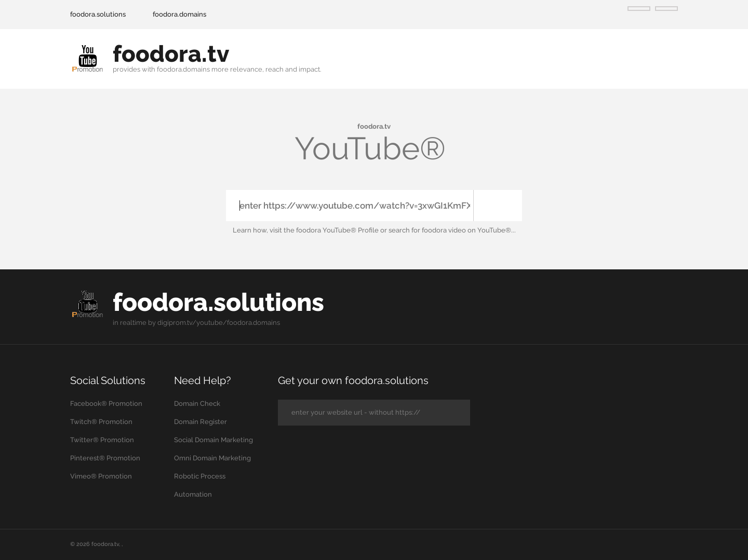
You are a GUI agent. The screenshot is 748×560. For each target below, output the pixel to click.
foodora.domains (179, 14)
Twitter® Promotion (102, 439)
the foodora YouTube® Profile (331, 230)
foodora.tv (105, 544)
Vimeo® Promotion (101, 476)
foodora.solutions (98, 14)
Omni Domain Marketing (212, 457)
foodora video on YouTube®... (469, 230)
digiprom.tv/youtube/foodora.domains (219, 322)
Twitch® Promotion (101, 421)
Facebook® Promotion (106, 403)
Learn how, (250, 230)
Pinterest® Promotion (105, 457)
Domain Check (197, 403)
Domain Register (201, 421)
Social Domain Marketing (213, 439)
